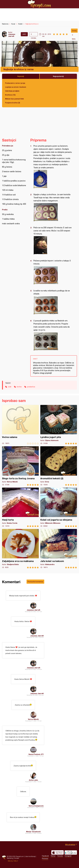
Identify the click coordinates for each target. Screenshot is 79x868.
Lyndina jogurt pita (59, 425)
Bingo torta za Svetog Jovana (20, 466)
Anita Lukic (33, 780)
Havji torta (20, 507)
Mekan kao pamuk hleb (14, 99)
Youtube (60, 856)
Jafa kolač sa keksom (59, 549)
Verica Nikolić (33, 719)
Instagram (68, 856)
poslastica (31, 387)
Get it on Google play (71, 852)
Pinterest (45, 859)
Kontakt (17, 858)
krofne (19, 387)
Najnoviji (21, 76)
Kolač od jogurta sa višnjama (59, 507)
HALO (16, 861)
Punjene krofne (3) (13, 103)
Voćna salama (20, 425)
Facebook (45, 856)
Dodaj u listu (74, 31)
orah (10, 387)
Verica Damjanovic (36, 806)
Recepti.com (39, 4)
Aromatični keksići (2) (59, 466)
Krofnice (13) (10, 95)
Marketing (10, 858)
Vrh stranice (70, 844)
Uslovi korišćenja (30, 856)
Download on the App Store (58, 852)
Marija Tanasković (33, 832)
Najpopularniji (58, 76)
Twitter (53, 856)
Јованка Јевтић (12, 35)
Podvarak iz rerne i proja (15, 83)
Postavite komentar (35, 582)
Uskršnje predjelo (12, 91)
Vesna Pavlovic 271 (36, 754)
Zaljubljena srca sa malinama (20, 549)
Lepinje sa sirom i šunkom (16, 87)
